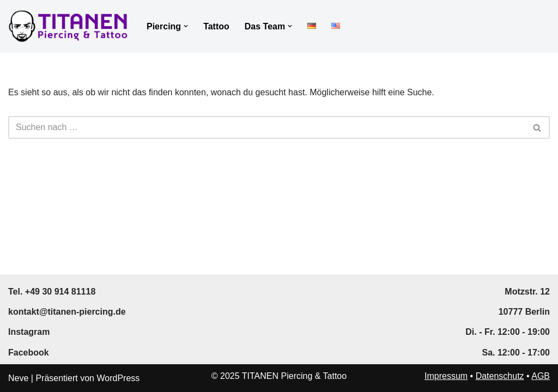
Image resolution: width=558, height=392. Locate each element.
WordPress (118, 378)
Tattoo (216, 26)
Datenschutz (500, 376)
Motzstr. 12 (527, 292)
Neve (18, 378)
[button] (186, 26)
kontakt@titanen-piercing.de (67, 312)
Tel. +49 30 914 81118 (52, 292)
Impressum (446, 376)
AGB (541, 376)
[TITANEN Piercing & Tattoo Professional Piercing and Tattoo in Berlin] (68, 26)
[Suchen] (267, 127)
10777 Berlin (524, 312)
